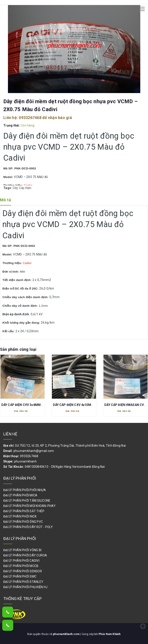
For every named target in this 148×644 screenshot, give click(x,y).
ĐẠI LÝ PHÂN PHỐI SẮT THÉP (24, 511)
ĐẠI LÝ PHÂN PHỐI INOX (20, 516)
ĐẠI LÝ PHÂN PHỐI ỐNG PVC (23, 522)
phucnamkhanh (25, 461)
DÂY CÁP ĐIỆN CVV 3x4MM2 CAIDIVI (28, 405)
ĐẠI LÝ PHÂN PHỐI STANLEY (23, 582)
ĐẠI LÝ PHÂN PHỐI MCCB (21, 566)
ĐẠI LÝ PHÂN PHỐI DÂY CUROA (25, 555)
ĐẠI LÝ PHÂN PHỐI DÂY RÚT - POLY (28, 527)
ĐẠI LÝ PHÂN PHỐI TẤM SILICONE (27, 501)
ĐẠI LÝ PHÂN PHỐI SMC (20, 576)
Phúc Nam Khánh (110, 634)
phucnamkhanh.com (67, 634)
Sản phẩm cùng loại (18, 349)
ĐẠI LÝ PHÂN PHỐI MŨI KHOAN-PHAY (29, 506)
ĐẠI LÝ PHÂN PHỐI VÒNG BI (22, 550)
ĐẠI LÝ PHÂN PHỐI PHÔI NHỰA (25, 490)
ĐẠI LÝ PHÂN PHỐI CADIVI (21, 561)
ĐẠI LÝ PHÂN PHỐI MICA (20, 495)
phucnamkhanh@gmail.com (34, 451)
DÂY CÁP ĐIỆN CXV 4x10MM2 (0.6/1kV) (81, 405)
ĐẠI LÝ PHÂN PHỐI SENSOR (23, 571)
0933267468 (30, 118)
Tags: (8, 188)
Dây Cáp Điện (22, 188)
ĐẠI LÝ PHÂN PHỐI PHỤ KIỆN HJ (25, 587)
